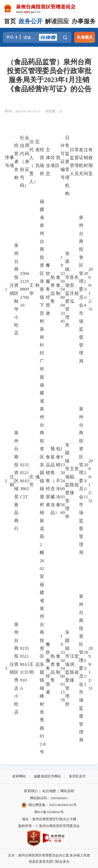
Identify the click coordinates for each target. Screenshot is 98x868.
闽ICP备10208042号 (49, 812)
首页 (10, 21)
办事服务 (84, 21)
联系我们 (31, 791)
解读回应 (57, 21)
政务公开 (31, 21)
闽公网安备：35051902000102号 (49, 805)
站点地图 (49, 791)
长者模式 (85, 37)
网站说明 (67, 791)
